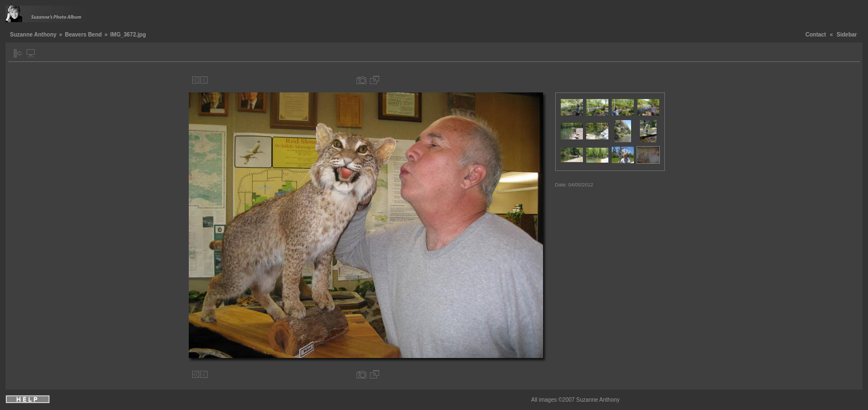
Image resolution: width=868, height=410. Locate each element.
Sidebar (847, 35)
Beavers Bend (83, 35)
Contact (816, 35)
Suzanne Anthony (33, 35)
